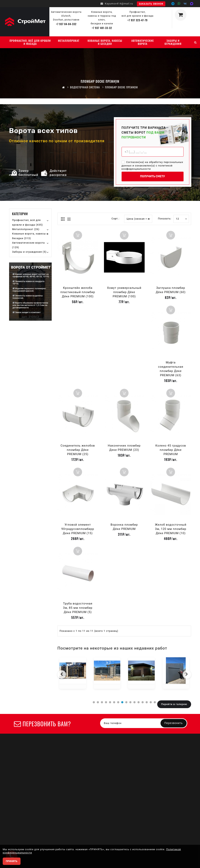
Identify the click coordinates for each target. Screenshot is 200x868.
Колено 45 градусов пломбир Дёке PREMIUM (171, 450)
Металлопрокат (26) (26, 229)
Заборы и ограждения (173, 42)
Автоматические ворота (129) (29, 245)
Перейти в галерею (174, 704)
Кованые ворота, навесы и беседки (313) (30, 236)
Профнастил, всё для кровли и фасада (30, 42)
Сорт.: (116, 219)
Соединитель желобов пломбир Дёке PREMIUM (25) (78, 450)
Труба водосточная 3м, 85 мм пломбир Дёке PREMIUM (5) (78, 608)
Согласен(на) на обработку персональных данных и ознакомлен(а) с (152, 165)
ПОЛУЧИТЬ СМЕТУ (152, 176)
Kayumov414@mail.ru (117, 4)
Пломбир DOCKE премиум (121, 87)
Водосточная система (85, 87)
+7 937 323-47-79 (138, 20)
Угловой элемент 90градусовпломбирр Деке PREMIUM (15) (78, 529)
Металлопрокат (69, 41)
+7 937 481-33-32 (102, 28)
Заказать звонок (151, 4)
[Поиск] (195, 42)
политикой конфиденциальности (147, 167)
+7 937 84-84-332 (66, 24)
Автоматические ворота (142, 42)
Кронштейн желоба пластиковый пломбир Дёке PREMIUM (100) (78, 292)
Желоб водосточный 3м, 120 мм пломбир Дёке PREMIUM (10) (171, 529)
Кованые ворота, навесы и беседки (105, 42)
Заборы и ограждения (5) (29, 252)
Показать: (162, 219)
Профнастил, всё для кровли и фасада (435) (28, 222)
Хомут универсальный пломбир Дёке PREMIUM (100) (124, 292)
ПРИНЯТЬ (12, 861)
